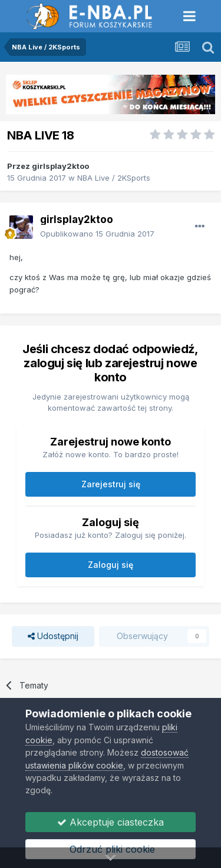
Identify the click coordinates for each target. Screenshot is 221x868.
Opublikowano (97, 234)
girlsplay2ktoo (60, 166)
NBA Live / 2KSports (114, 178)
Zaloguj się (111, 565)
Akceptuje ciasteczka (111, 822)
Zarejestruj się (111, 484)
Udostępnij (53, 636)
